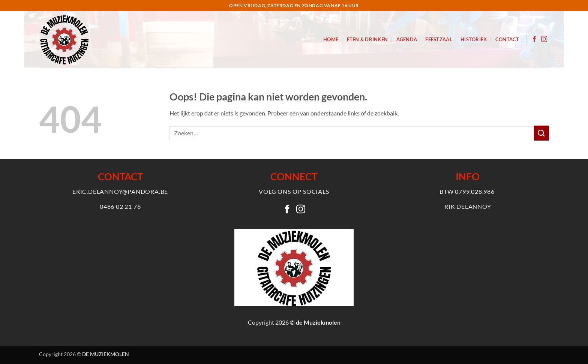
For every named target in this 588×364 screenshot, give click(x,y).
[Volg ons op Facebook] (534, 39)
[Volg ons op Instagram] (544, 39)
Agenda (407, 39)
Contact (507, 39)
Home (331, 39)
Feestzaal (439, 39)
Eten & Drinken (367, 39)
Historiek (474, 39)
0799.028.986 (475, 191)
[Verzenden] (541, 133)
